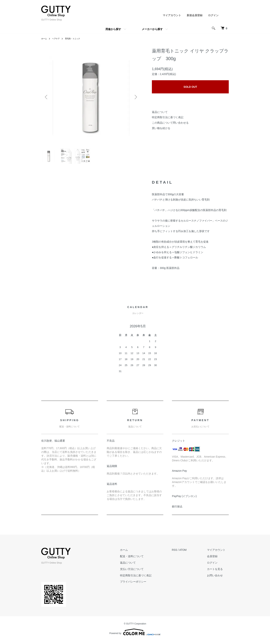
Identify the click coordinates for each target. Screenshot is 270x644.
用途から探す (113, 29)
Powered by (135, 635)
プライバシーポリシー (143, 585)
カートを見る (218, 572)
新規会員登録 (195, 15)
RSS (181, 553)
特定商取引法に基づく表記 (168, 117)
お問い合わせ (218, 578)
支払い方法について (142, 572)
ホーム (45, 39)
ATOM (190, 553)
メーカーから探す (152, 29)
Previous (47, 97)
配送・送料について (142, 559)
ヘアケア (58, 39)
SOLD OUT (190, 87)
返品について (160, 112)
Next (135, 97)
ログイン (213, 15)
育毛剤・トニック (77, 39)
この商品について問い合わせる (170, 123)
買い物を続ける (161, 128)
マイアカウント (172, 15)
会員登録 (216, 559)
